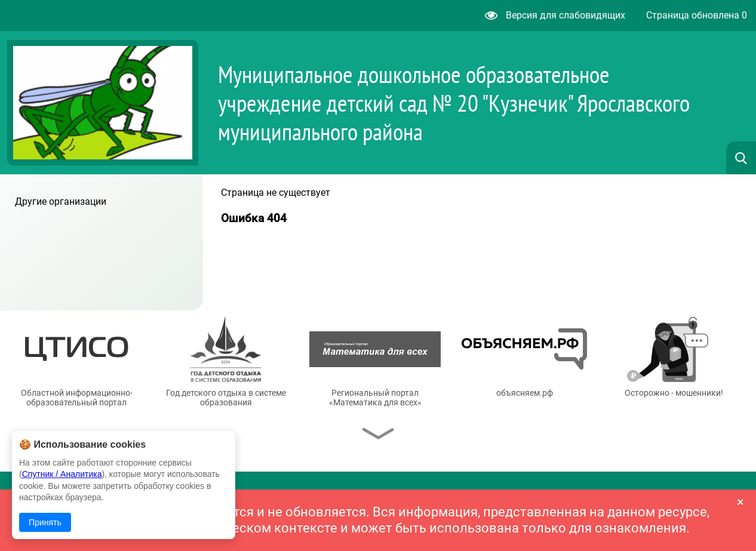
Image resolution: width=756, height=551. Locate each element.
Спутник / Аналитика (62, 474)
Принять (45, 522)
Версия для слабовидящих (555, 15)
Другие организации (61, 201)
